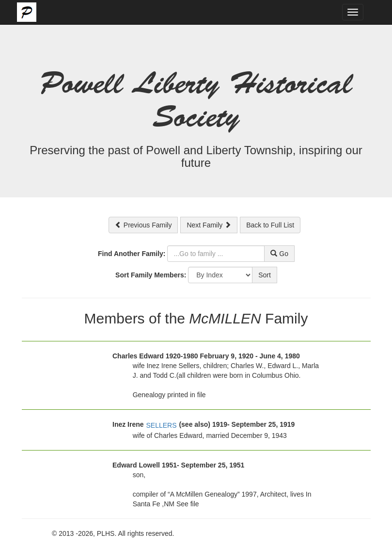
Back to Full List (270, 225)
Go (279, 254)
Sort (265, 275)
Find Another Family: (132, 254)
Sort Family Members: (151, 275)
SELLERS (161, 425)
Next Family (209, 225)
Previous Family (143, 225)
